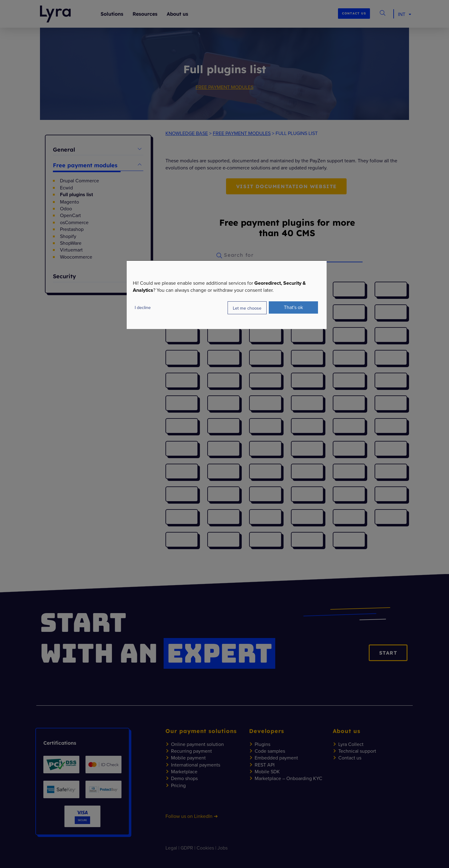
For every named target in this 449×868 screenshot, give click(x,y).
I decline (143, 307)
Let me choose (247, 308)
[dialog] (227, 295)
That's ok (293, 307)
